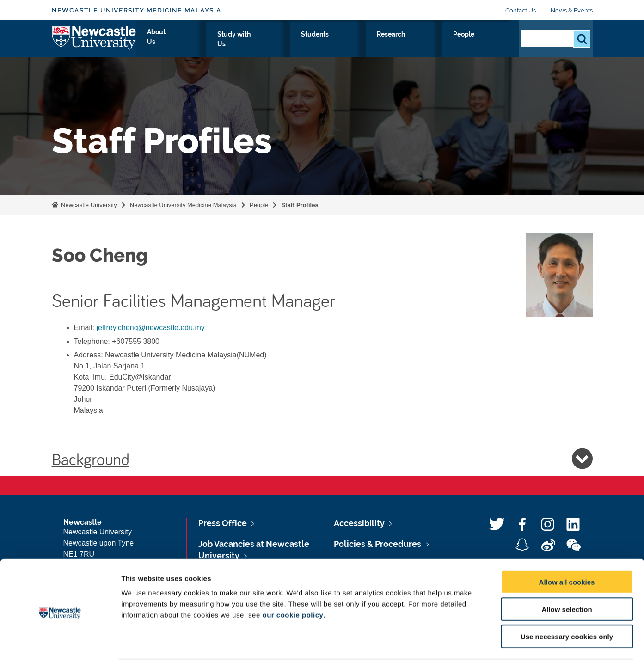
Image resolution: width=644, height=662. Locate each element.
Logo (94, 43)
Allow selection (567, 576)
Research (447, 45)
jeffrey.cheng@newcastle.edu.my (150, 328)
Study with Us (343, 45)
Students (399, 45)
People (491, 45)
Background (322, 459)
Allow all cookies (567, 549)
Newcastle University (88, 205)
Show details (485, 644)
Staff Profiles (300, 205)
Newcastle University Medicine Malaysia (137, 10)
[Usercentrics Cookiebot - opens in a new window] (60, 644)
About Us (287, 45)
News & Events (572, 10)
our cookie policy (293, 581)
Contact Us (521, 10)
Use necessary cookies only (567, 603)
